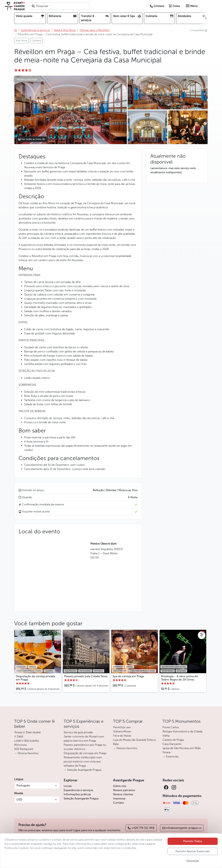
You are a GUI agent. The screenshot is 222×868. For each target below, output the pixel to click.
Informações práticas (77, 794)
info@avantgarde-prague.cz (182, 828)
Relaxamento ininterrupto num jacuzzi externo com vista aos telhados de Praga (83, 761)
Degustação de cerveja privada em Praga (35, 678)
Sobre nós (120, 786)
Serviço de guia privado (78, 732)
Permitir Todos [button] (193, 841)
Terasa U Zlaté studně (27, 732)
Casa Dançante (172, 744)
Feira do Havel (122, 736)
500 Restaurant (24, 749)
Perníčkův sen (122, 727)
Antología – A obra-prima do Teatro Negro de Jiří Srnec (179, 678)
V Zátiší (19, 736)
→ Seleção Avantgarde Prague (83, 770)
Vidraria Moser (122, 731)
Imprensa (119, 798)
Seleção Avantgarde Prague (81, 798)
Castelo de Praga (173, 740)
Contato (118, 803)
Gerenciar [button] (193, 861)
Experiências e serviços (78, 790)
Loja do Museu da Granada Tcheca (134, 740)
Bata (116, 744)
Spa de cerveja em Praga (128, 676)
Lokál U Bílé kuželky (27, 741)
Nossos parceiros (124, 790)
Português (23, 785)
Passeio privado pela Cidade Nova (86, 676)
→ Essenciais (171, 756)
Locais (68, 786)
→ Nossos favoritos (26, 753)
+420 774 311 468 (141, 828)
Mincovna (20, 745)
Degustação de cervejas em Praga (85, 753)
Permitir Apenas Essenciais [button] (193, 851)
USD (19, 800)
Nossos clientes (123, 794)
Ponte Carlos (171, 727)
